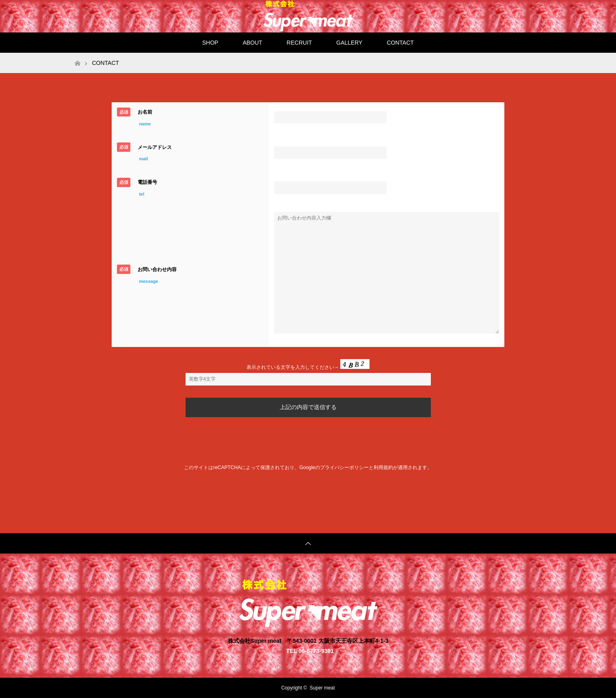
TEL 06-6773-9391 (310, 651)
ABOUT (253, 43)
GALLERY (349, 43)
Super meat (322, 688)
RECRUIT (299, 43)
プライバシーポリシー (344, 467)
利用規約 (383, 467)
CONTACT (400, 43)
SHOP (210, 43)
